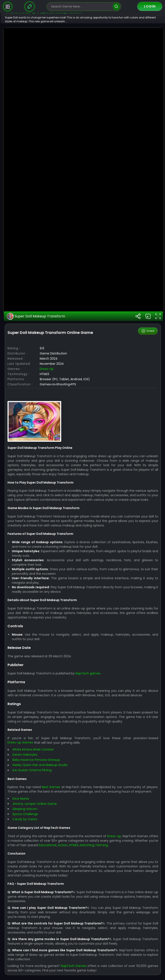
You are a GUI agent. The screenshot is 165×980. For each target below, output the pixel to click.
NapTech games (101, 893)
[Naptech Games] (30, 6)
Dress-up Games (33, 971)
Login (150, 6)
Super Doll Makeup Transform (49, 532)
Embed (148, 546)
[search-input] (81, 7)
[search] (116, 7)
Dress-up (60, 584)
